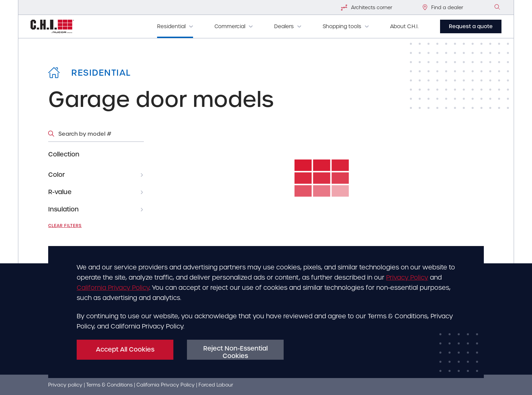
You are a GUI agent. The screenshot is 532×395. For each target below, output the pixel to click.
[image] (498, 7)
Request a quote (471, 26)
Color (56, 175)
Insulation (63, 209)
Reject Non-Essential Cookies (235, 352)
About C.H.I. (404, 26)
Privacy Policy (407, 277)
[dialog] (266, 312)
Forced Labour (216, 385)
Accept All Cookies (125, 349)
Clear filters (65, 226)
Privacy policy (65, 385)
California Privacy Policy (113, 288)
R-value (60, 192)
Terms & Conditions (109, 385)
